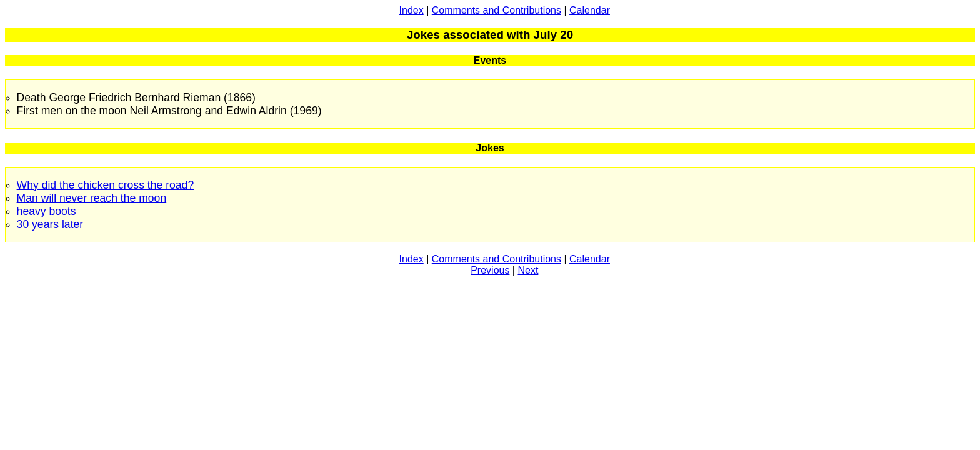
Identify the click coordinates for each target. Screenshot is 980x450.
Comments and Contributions (497, 10)
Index (412, 10)
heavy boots (47, 211)
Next (528, 270)
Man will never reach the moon (92, 198)
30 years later (50, 224)
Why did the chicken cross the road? (106, 185)
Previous (490, 270)
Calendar (590, 10)
